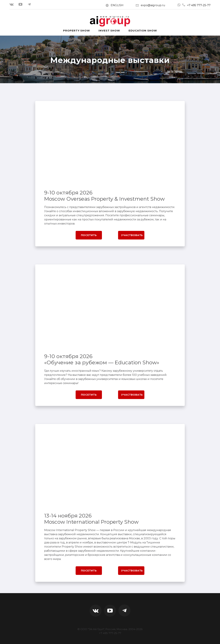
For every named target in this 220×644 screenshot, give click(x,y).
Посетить (89, 235)
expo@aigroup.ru (153, 5)
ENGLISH (117, 5)
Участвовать (132, 235)
